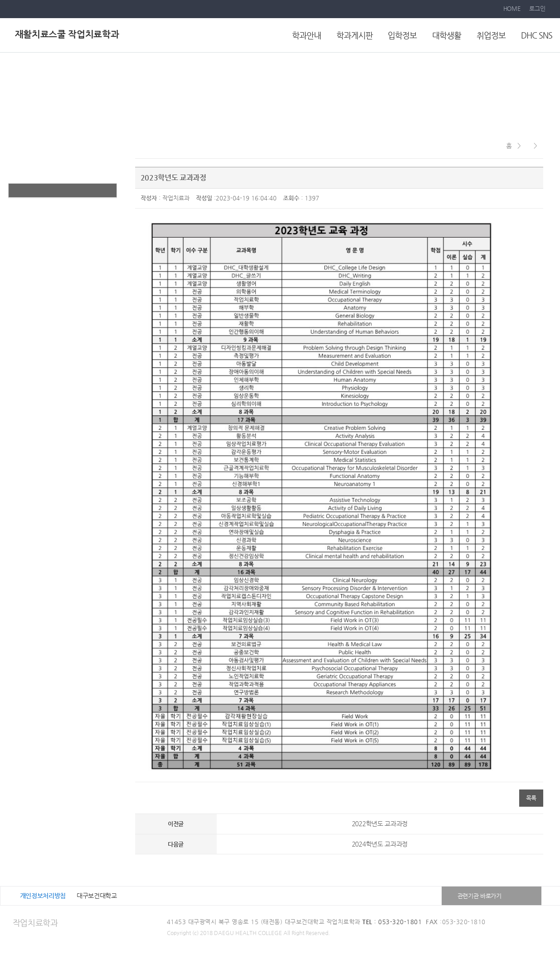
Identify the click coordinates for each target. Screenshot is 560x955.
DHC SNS (537, 35)
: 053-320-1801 (392, 922)
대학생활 (447, 35)
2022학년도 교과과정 (380, 823)
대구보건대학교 (97, 896)
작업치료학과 (35, 923)
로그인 (537, 8)
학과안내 (307, 35)
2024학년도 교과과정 (380, 844)
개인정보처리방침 (43, 896)
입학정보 (402, 35)
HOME (512, 8)
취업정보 (491, 35)
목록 (531, 798)
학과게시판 (355, 35)
